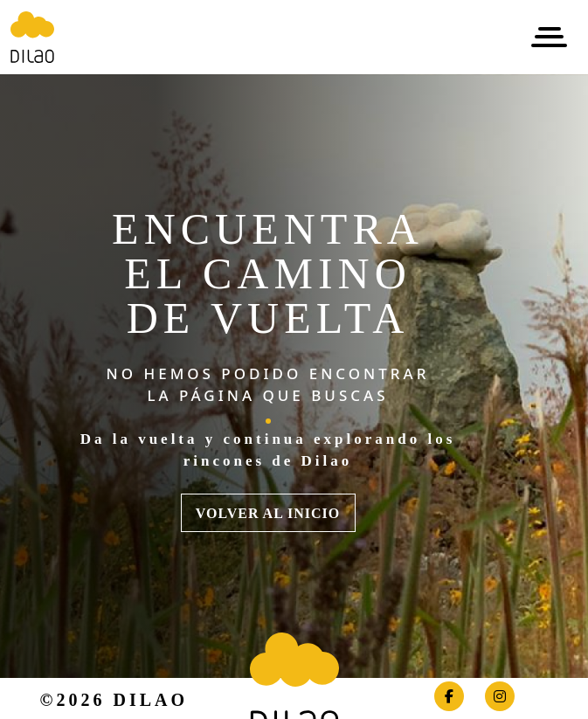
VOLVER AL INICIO (268, 513)
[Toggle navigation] (549, 37)
